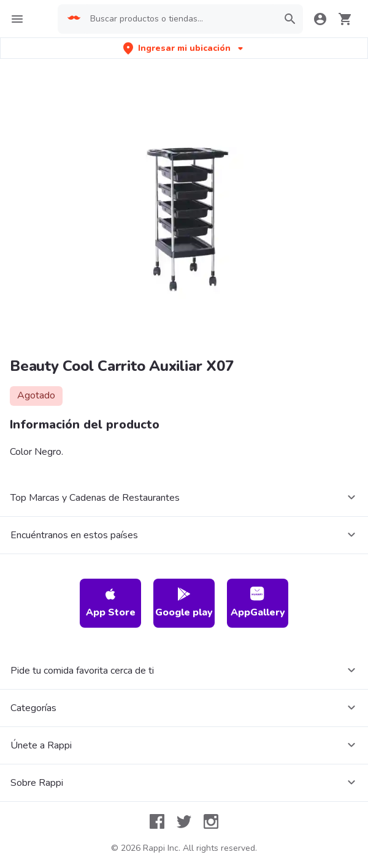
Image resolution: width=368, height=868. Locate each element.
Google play (184, 603)
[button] (184, 48)
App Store (111, 603)
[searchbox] (180, 19)
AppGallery (258, 603)
